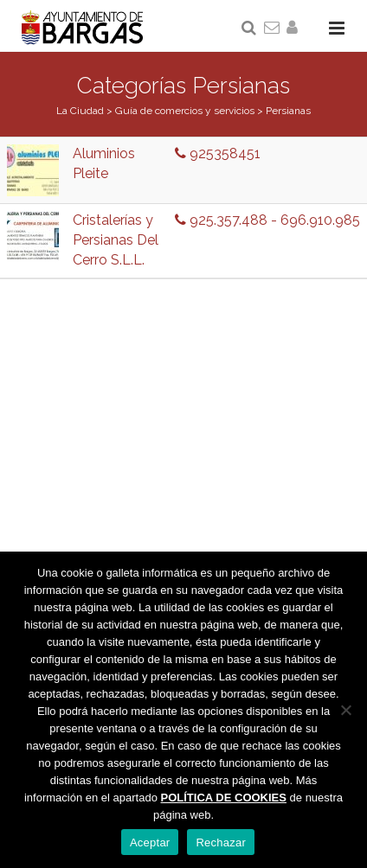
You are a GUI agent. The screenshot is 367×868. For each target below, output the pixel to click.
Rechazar (221, 842)
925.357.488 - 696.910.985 (267, 220)
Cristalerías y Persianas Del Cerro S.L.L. (116, 240)
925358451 (218, 153)
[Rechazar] (345, 710)
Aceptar (150, 842)
